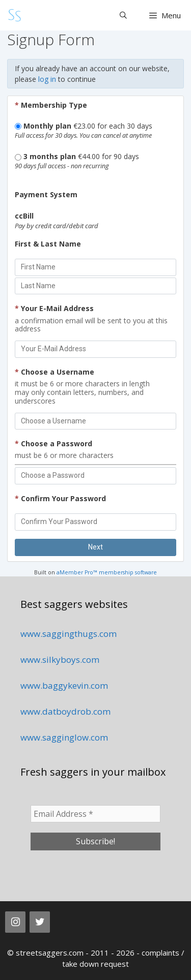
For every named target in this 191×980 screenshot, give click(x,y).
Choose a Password (53, 443)
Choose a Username (54, 372)
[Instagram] (15, 922)
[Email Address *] (95, 814)
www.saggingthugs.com (69, 634)
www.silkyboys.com (60, 660)
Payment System (46, 194)
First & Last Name (48, 244)
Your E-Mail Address (54, 308)
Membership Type (51, 105)
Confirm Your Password (60, 498)
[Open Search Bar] (123, 15)
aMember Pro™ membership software (107, 572)
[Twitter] (40, 922)
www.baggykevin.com (64, 685)
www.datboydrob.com (65, 711)
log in (47, 79)
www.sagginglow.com (64, 737)
